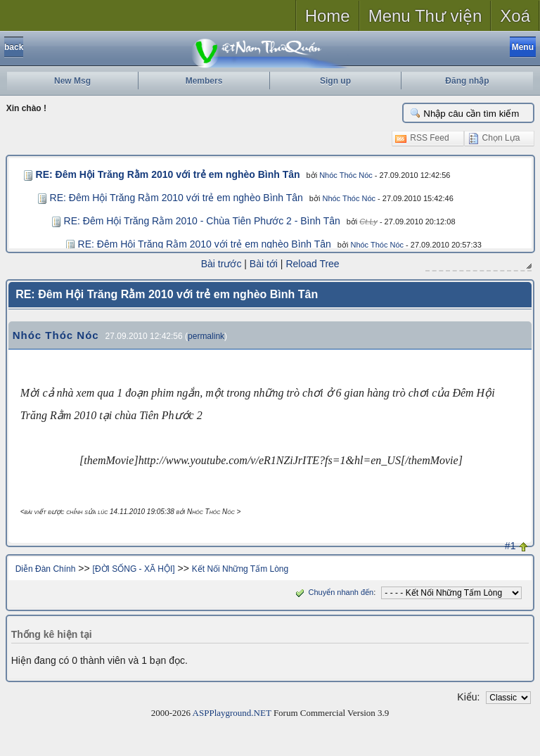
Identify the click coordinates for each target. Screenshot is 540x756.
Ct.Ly (368, 222)
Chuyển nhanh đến (333, 591)
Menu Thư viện (425, 16)
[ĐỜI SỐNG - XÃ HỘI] (134, 568)
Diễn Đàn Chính (46, 568)
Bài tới (264, 264)
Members (204, 81)
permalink (206, 335)
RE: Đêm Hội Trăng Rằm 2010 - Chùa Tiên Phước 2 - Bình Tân (202, 221)
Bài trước (221, 264)
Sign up (335, 81)
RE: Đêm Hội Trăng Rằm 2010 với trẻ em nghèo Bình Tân (162, 174)
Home (328, 16)
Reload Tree (312, 264)
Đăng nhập (467, 81)
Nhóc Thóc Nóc (335, 175)
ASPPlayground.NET (232, 712)
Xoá (515, 16)
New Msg (72, 81)
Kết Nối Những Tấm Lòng (240, 568)
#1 (510, 545)
